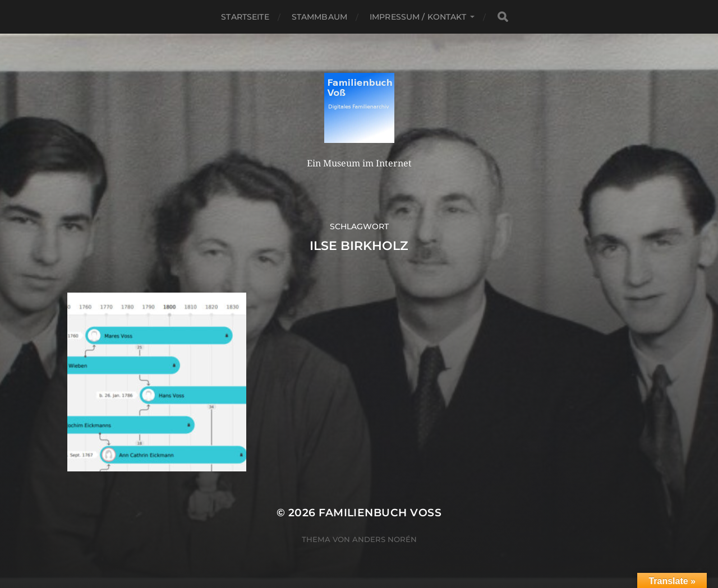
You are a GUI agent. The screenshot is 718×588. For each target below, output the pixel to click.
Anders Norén (385, 539)
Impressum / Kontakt (418, 17)
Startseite (245, 17)
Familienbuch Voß (380, 513)
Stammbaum (319, 17)
